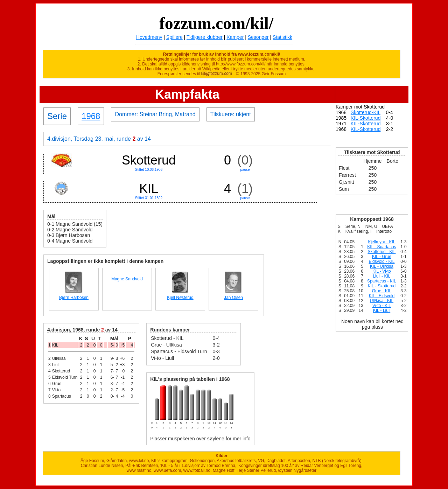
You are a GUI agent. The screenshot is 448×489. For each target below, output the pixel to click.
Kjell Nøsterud (180, 298)
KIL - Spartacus (381, 247)
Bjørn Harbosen (74, 298)
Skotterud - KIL (381, 252)
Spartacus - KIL (382, 281)
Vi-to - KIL (382, 306)
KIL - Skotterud (382, 286)
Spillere (174, 37)
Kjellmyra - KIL (381, 242)
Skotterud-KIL (366, 112)
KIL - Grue (382, 257)
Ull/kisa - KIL (382, 301)
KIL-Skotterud (366, 118)
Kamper (235, 37)
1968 (91, 116)
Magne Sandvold (127, 279)
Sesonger (258, 37)
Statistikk (282, 37)
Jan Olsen (233, 298)
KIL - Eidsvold (382, 296)
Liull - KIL (381, 276)
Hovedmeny (149, 37)
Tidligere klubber (205, 37)
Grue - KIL (382, 291)
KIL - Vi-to (382, 271)
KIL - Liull (382, 310)
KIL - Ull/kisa (382, 266)
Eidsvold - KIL (381, 261)
